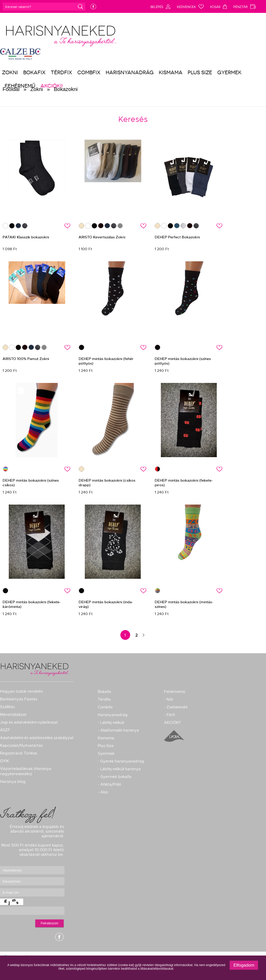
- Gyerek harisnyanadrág (121, 761)
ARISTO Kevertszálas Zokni (102, 237)
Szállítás (7, 707)
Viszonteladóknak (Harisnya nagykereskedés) (26, 771)
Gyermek (229, 72)
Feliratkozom (50, 923)
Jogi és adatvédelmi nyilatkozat (29, 722)
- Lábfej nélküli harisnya (119, 769)
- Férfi (169, 715)
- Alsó (103, 792)
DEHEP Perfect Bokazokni (177, 237)
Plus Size (200, 72)
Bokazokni (66, 89)
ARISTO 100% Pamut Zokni (26, 359)
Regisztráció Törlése (19, 753)
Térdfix (61, 72)
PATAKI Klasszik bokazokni (26, 237)
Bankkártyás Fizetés (19, 699)
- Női (168, 699)
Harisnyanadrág (130, 72)
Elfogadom (244, 965)
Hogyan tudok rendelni (21, 691)
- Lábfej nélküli (111, 723)
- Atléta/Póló (109, 784)
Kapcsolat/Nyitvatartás (21, 746)
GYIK (5, 761)
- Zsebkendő (176, 707)
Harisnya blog (13, 782)
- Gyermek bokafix (115, 777)
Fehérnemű (174, 692)
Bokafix (34, 72)
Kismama (171, 72)
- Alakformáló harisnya (118, 730)
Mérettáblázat (13, 715)
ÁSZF (5, 730)
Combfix (89, 72)
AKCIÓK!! (172, 723)
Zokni (10, 72)
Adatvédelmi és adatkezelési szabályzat (37, 738)
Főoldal (11, 89)
